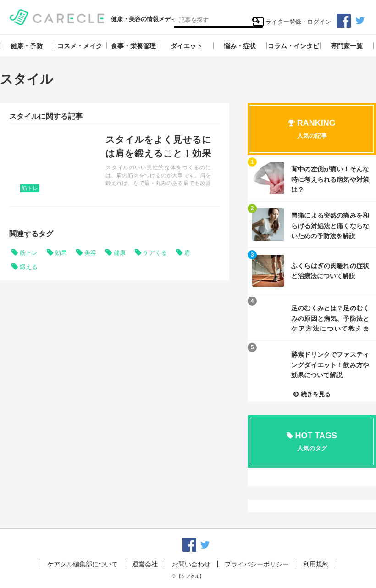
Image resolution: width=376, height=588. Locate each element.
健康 (120, 253)
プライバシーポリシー (257, 564)
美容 (90, 253)
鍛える (29, 267)
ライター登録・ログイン (292, 22)
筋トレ (30, 188)
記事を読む (115, 165)
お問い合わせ (191, 564)
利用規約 (316, 564)
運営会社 (145, 564)
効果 (61, 253)
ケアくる (155, 253)
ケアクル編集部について (83, 564)
